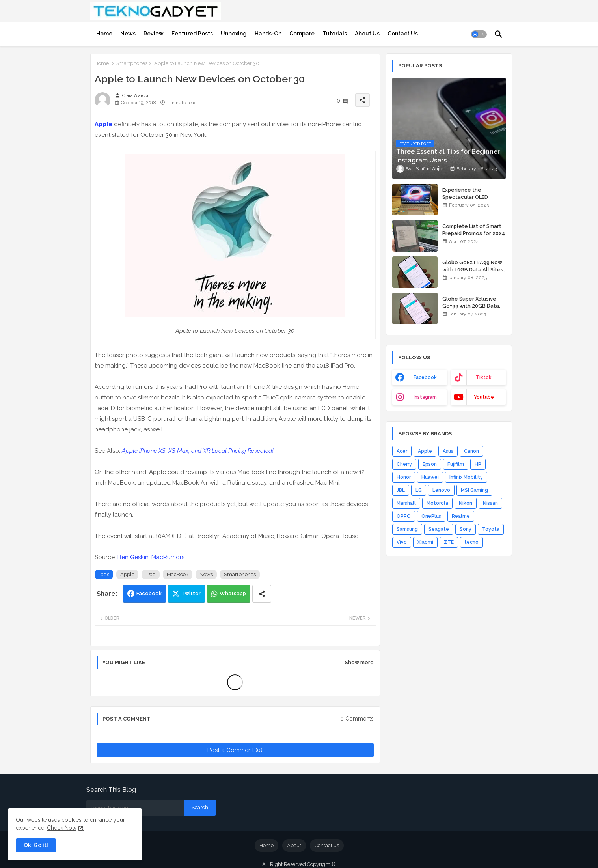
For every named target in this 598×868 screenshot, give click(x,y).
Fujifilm (456, 464)
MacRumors (168, 557)
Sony (466, 529)
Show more (359, 662)
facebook (425, 377)
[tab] (104, 34)
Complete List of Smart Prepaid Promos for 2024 (474, 230)
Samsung (407, 529)
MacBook (178, 574)
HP (478, 464)
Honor (404, 477)
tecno (471, 542)
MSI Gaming (474, 490)
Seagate (439, 529)
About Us (367, 34)
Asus (448, 451)
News (128, 34)
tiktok (484, 377)
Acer (402, 451)
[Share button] (262, 594)
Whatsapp (233, 593)
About (294, 845)
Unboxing (234, 34)
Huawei (430, 477)
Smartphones (131, 63)
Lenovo (441, 490)
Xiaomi (425, 542)
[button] (479, 34)
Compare (302, 34)
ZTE (449, 542)
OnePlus (431, 516)
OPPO (404, 516)
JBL (401, 490)
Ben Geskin (133, 557)
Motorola (437, 503)
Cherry (404, 464)
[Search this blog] (135, 808)
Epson (430, 464)
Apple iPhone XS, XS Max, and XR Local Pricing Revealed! (198, 451)
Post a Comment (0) (235, 750)
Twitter (191, 593)
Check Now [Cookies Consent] (62, 828)
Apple (103, 124)
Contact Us (403, 34)
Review (154, 34)
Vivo (402, 542)
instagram (425, 397)
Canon (471, 451)
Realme (461, 516)
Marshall (406, 503)
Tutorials (335, 34)
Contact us (327, 845)
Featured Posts (192, 34)
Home (104, 34)
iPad (151, 574)
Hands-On (268, 34)
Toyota (491, 529)
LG (419, 490)
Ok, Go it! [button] (36, 845)
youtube (484, 397)
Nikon (466, 503)
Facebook (149, 593)
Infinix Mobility (466, 477)
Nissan (490, 503)
